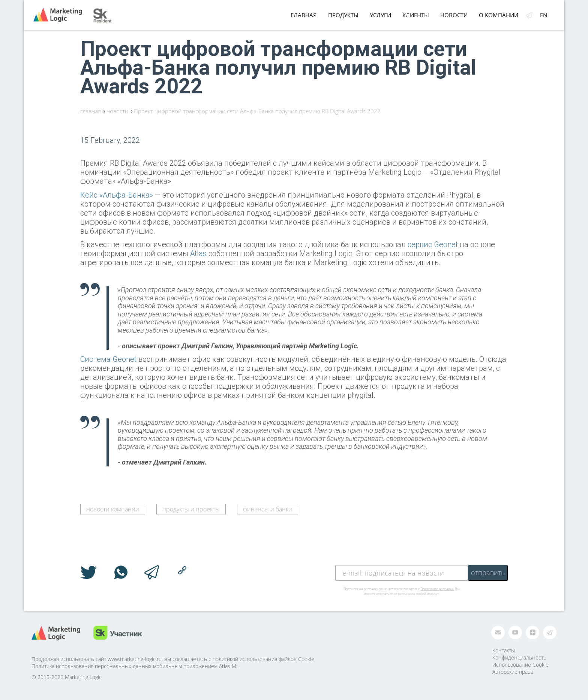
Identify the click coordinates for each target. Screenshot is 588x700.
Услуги (380, 15)
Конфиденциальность (519, 657)
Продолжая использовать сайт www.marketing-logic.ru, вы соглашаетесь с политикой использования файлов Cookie (173, 659)
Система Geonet (108, 359)
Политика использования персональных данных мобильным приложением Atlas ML (135, 666)
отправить (488, 573)
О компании (499, 15)
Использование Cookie (520, 665)
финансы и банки (268, 509)
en (544, 15)
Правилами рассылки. (437, 589)
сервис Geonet (433, 244)
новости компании (113, 509)
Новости (454, 15)
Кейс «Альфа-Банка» (117, 195)
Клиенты (416, 15)
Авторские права (513, 672)
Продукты (343, 15)
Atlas (198, 253)
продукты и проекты (191, 509)
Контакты (504, 650)
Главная (304, 15)
